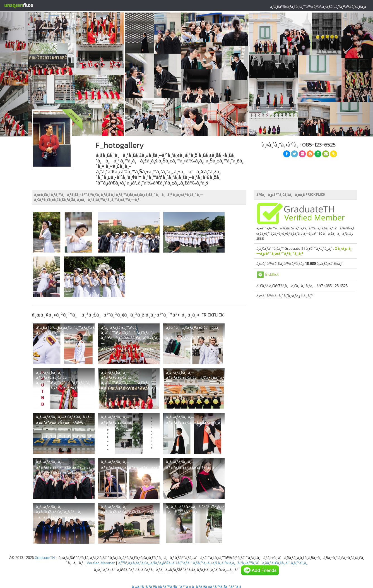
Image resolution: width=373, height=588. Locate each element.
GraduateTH (45, 558)
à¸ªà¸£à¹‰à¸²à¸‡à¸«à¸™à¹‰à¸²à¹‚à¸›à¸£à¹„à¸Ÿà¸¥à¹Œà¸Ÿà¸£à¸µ (318, 6)
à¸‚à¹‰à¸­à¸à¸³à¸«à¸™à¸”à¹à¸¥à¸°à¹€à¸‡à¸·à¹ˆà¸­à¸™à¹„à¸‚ (263, 563)
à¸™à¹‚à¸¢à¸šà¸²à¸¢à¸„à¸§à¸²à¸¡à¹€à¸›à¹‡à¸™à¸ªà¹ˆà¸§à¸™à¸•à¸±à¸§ (168, 563)
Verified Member (101, 563)
